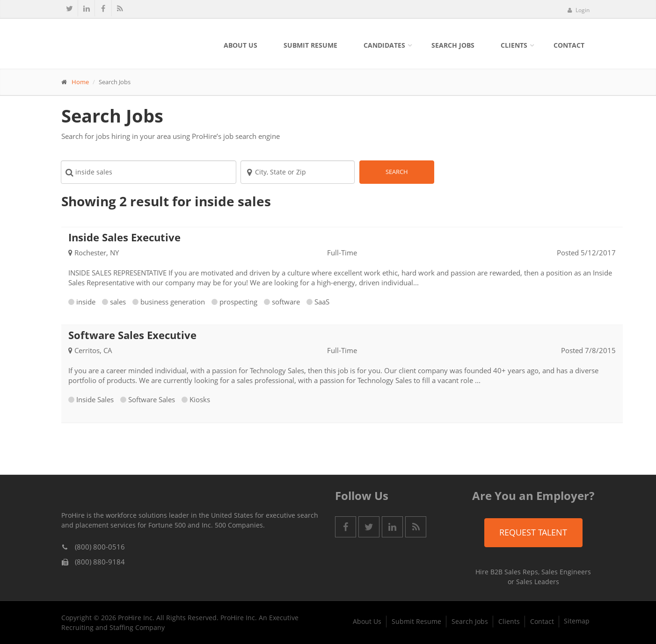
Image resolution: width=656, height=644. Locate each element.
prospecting (238, 302)
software (286, 302)
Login (578, 10)
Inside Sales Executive (124, 237)
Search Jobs (453, 45)
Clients (514, 45)
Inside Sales (95, 399)
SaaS (322, 302)
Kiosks (200, 399)
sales (118, 302)
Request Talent (533, 532)
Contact (569, 45)
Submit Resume (310, 45)
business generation (173, 302)
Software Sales (152, 399)
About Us (241, 45)
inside (86, 302)
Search (397, 172)
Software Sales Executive (132, 335)
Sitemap (577, 621)
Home (80, 82)
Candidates (384, 45)
